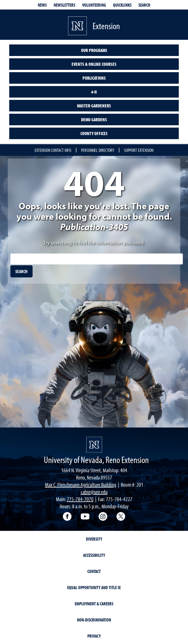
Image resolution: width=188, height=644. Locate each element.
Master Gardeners (94, 106)
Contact (94, 571)
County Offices (94, 133)
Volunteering (94, 5)
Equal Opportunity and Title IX (94, 587)
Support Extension (139, 150)
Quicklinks (122, 5)
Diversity (94, 539)
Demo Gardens (94, 120)
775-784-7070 (80, 499)
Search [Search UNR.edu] (144, 5)
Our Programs (94, 50)
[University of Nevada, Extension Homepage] (94, 445)
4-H (94, 92)
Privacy (94, 636)
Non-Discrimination (94, 620)
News (42, 5)
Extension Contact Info (53, 150)
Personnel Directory (98, 150)
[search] (21, 271)
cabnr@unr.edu (94, 492)
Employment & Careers (94, 604)
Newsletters (64, 5)
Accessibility (94, 555)
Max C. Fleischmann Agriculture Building (81, 485)
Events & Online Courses (94, 64)
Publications (94, 78)
